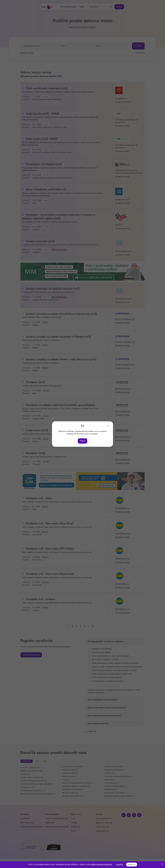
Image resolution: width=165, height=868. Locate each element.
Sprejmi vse (132, 865)
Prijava (83, 441)
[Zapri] (108, 426)
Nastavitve (120, 865)
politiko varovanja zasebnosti (101, 864)
